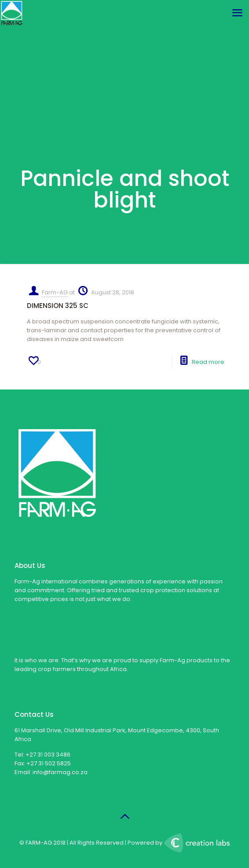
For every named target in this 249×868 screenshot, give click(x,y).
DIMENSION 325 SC (58, 306)
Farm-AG (55, 292)
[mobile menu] (237, 13)
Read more (208, 362)
